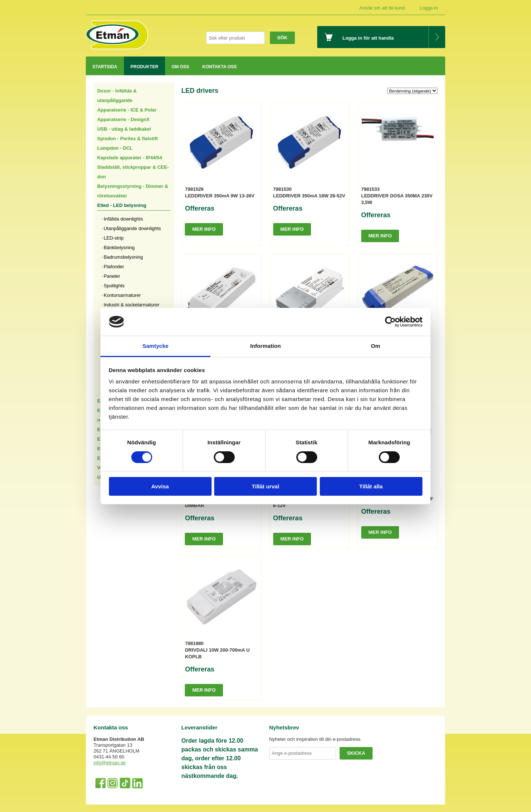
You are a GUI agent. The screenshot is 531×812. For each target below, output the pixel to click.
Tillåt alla (371, 486)
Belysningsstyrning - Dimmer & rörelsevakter (133, 191)
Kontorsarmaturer (122, 295)
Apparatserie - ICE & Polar (127, 110)
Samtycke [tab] (156, 346)
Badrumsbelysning (123, 257)
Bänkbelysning (119, 247)
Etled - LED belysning (122, 205)
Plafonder (114, 267)
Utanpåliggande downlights (132, 228)
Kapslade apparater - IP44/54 (130, 158)
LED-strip (114, 238)
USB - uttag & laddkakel (124, 129)
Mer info (204, 229)
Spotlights (114, 286)
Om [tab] (375, 346)
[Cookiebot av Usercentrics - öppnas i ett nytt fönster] (390, 322)
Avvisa (160, 486)
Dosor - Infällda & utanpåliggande (117, 96)
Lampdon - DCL (115, 148)
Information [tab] (265, 346)
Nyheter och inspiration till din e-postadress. (315, 739)
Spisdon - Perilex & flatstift (127, 139)
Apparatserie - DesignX (123, 119)
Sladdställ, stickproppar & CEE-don (133, 172)
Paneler (112, 276)
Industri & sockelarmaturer (132, 305)
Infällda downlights (123, 219)
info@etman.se (110, 763)
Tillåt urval (266, 486)
